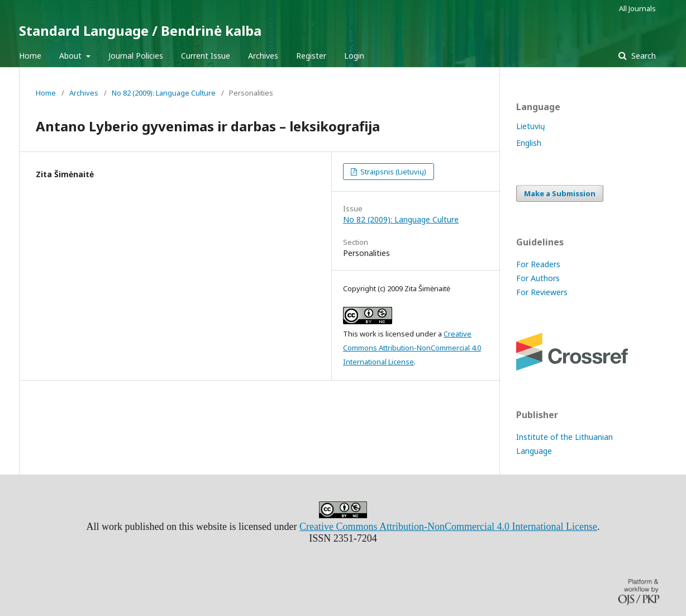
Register (311, 56)
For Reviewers (542, 292)
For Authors (538, 278)
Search (642, 56)
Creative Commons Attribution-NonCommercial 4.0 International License (412, 348)
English (529, 143)
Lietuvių (531, 126)
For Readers (538, 264)
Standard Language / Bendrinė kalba (140, 30)
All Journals (637, 8)
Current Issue (206, 56)
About (72, 56)
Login (354, 56)
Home (30, 56)
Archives (263, 56)
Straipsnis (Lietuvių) (392, 172)
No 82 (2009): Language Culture (164, 93)
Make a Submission (560, 193)
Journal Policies (136, 56)
